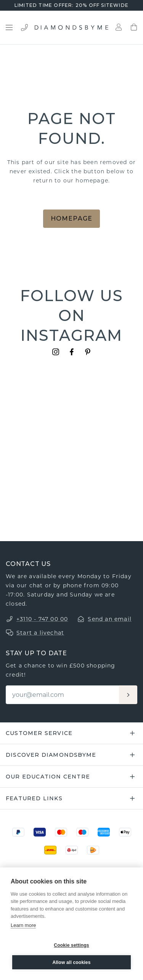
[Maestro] (82, 832)
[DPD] (72, 850)
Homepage (72, 218)
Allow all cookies (71, 962)
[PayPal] (18, 832)
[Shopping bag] (134, 27)
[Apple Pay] (125, 832)
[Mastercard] (61, 832)
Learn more (23, 925)
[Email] (63, 695)
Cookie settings (71, 945)
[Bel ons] (24, 27)
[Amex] (104, 832)
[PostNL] (93, 850)
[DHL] (50, 850)
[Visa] (40, 832)
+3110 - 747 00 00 (42, 619)
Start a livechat (40, 633)
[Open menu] (9, 27)
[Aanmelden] (128, 695)
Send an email (110, 619)
